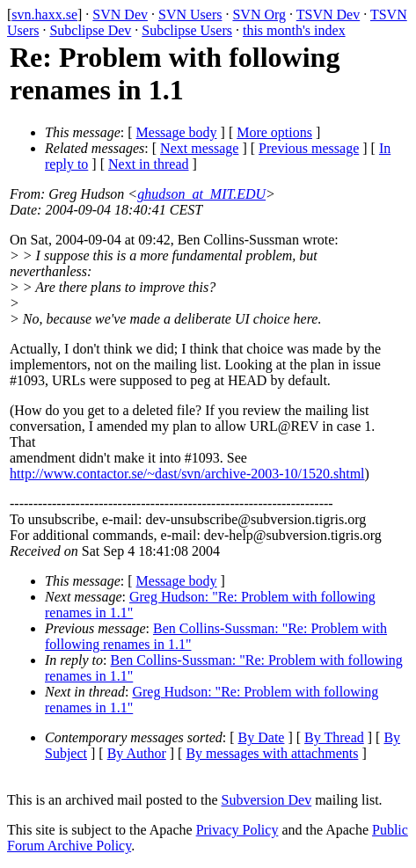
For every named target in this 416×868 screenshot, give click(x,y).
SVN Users (190, 15)
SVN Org (259, 15)
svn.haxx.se (44, 15)
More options (274, 132)
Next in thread (149, 164)
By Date (262, 737)
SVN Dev (120, 15)
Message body (177, 132)
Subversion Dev (267, 800)
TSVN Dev (328, 15)
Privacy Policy (237, 830)
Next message (199, 148)
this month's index (294, 30)
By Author (137, 753)
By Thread (334, 737)
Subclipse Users (187, 30)
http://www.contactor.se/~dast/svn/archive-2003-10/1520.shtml (187, 474)
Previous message (309, 148)
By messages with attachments (272, 753)
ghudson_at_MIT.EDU (201, 194)
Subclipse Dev (90, 30)
